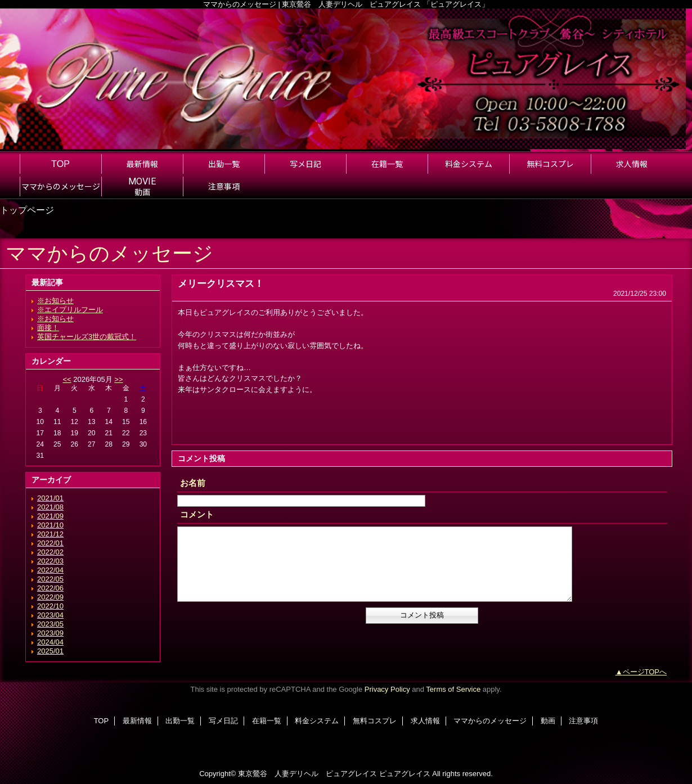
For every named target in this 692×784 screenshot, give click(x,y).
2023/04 (50, 615)
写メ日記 (223, 721)
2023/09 (50, 633)
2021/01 (50, 498)
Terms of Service (453, 689)
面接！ (48, 328)
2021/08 (50, 507)
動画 (548, 721)
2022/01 (50, 543)
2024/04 (50, 642)
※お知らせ (55, 301)
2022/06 (50, 588)
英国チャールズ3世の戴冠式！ (87, 337)
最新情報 (137, 721)
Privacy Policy (387, 689)
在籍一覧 (267, 721)
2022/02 (50, 552)
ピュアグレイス (405, 774)
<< (67, 379)
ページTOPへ (645, 672)
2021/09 (50, 516)
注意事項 (583, 721)
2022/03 (50, 561)
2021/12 (50, 534)
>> (118, 379)
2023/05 (50, 624)
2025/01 (50, 651)
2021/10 (50, 525)
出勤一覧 (180, 721)
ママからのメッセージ (490, 721)
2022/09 (50, 597)
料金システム (317, 721)
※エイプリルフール (70, 310)
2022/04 (50, 570)
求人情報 (425, 721)
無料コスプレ (375, 721)
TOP (60, 164)
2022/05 (50, 579)
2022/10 (50, 606)
